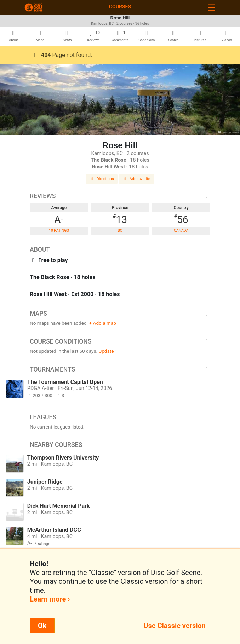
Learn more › (50, 599)
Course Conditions (120, 341)
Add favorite (137, 179)
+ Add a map (103, 323)
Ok (42, 626)
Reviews (120, 196)
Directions (102, 179)
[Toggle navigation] (212, 7)
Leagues (120, 417)
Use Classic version (175, 626)
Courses (120, 7)
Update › (107, 351)
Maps (120, 314)
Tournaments (120, 369)
